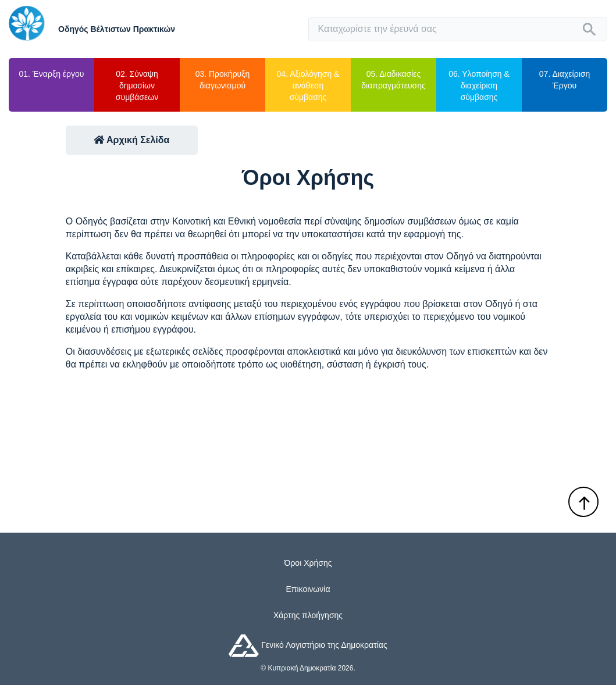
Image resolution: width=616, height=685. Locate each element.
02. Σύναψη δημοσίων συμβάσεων (137, 85)
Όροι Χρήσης (308, 563)
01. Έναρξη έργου (52, 74)
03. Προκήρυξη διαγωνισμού (223, 80)
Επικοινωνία (308, 589)
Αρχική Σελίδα (131, 140)
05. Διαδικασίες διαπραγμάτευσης (393, 80)
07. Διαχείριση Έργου (565, 80)
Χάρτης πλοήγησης (308, 615)
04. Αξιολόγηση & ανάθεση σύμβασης (308, 85)
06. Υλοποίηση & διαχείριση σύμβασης (479, 85)
